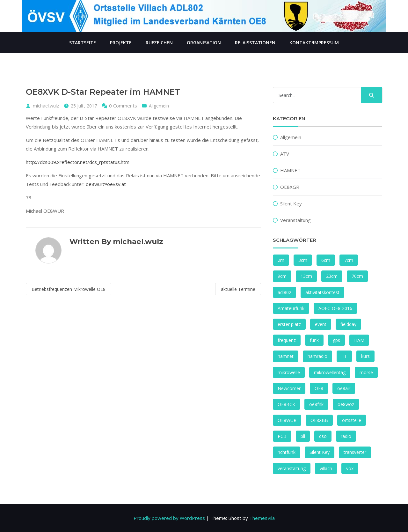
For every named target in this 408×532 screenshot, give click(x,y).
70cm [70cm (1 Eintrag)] (357, 276)
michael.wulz (46, 106)
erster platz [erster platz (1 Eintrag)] (289, 324)
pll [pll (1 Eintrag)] (303, 436)
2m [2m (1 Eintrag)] (281, 260)
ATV (285, 154)
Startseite (83, 43)
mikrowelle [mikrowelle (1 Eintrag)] (289, 372)
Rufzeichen (159, 43)
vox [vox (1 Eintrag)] (350, 468)
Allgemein (159, 106)
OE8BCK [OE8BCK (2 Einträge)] (286, 404)
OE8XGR (290, 187)
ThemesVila (262, 518)
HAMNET (290, 170)
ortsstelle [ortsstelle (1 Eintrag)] (352, 420)
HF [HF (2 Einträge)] (344, 356)
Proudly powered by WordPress (169, 518)
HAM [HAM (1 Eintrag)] (359, 340)
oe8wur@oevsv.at (106, 184)
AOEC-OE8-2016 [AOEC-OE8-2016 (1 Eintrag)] (335, 308)
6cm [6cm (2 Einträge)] (326, 260)
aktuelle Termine (238, 289)
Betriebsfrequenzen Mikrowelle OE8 (69, 289)
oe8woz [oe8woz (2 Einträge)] (346, 404)
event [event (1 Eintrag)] (321, 324)
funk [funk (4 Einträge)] (314, 340)
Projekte (121, 43)
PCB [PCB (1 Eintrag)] (282, 436)
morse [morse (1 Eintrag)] (366, 372)
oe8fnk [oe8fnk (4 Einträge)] (316, 404)
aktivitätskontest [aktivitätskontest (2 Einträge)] (322, 292)
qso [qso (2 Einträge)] (323, 436)
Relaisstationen (255, 43)
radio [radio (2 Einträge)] (346, 436)
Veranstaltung (295, 220)
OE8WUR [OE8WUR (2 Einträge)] (287, 420)
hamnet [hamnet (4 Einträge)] (286, 356)
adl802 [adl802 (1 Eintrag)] (284, 292)
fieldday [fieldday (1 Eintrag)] (348, 324)
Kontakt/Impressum (314, 43)
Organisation (204, 43)
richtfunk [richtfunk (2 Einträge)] (287, 452)
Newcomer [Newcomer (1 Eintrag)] (289, 388)
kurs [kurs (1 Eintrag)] (365, 356)
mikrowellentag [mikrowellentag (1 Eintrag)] (330, 372)
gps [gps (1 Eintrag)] (336, 340)
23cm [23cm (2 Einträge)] (332, 276)
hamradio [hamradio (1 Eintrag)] (317, 356)
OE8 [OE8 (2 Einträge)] (319, 388)
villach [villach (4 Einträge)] (326, 468)
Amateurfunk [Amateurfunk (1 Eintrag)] (291, 308)
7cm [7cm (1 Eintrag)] (349, 260)
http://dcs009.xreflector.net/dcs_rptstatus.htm (78, 162)
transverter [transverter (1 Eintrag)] (355, 452)
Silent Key (291, 203)
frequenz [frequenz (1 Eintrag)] (287, 340)
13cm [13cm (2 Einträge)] (306, 276)
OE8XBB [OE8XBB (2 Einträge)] (319, 420)
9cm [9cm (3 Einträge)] (282, 276)
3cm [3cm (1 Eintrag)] (303, 260)
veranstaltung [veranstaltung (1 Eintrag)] (292, 468)
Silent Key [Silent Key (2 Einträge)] (320, 452)
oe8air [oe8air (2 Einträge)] (344, 388)
